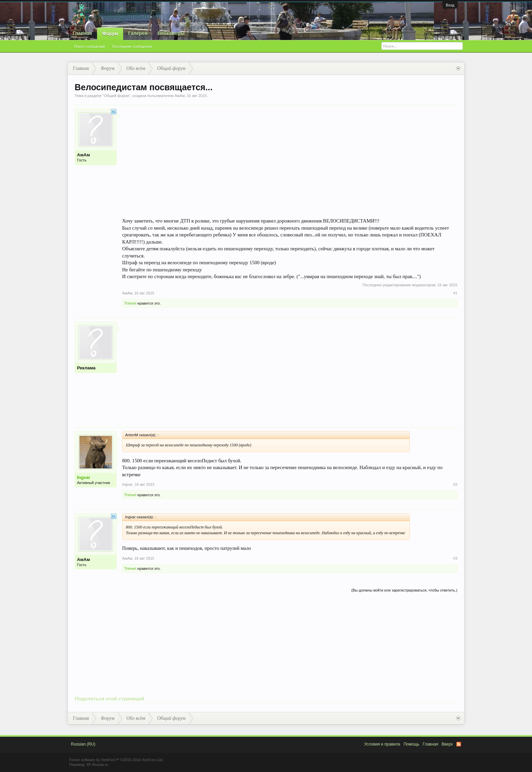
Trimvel (130, 303)
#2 (455, 484)
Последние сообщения (132, 46)
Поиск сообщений (89, 46)
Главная (82, 33)
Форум (110, 34)
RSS (459, 744)
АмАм (179, 96)
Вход (450, 5)
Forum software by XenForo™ (116, 760)
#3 (455, 558)
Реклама (86, 368)
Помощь (411, 744)
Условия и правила (382, 744)
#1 (455, 293)
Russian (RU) (83, 744)
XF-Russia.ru (97, 765)
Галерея (138, 33)
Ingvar (84, 477)
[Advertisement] (290, 369)
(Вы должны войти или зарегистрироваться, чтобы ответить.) (404, 590)
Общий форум (116, 96)
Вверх (447, 744)
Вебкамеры (171, 33)
